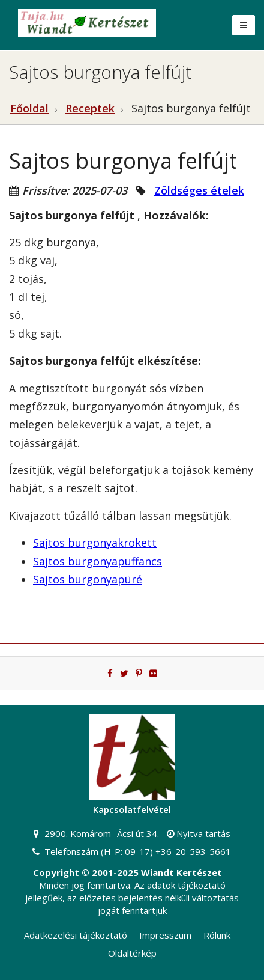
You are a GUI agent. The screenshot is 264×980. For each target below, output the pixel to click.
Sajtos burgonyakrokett (95, 543)
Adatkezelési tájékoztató (76, 935)
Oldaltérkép (132, 953)
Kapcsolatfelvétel (132, 809)
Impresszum (165, 935)
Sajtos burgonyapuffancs (97, 561)
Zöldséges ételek (199, 190)
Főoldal (29, 108)
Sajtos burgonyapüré (88, 579)
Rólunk (217, 935)
